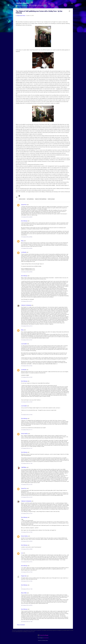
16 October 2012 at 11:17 (27, 430)
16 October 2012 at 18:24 (27, 541)
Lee (22, 553)
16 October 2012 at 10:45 (27, 415)
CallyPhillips (24, 467)
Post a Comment (21, 625)
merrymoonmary (46, 638)
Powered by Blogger (43, 635)
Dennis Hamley (24, 434)
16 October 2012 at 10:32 (27, 377)
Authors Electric (23, 3)
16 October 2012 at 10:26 (27, 366)
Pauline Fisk (24, 576)
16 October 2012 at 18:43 (27, 549)
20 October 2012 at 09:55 (27, 605)
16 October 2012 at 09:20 (27, 248)
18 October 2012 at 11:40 (27, 589)
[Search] (72, 4)
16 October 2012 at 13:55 (27, 485)
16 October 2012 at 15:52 (27, 532)
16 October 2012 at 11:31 (27, 448)
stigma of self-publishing (41, 199)
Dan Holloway (24, 221)
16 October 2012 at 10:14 (27, 326)
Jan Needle (24, 252)
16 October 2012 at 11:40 (27, 463)
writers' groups (51, 199)
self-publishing (30, 199)
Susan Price (24, 205)
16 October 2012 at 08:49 (27, 217)
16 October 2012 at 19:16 (27, 562)
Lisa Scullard (24, 344)
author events (22, 199)
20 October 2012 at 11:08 (27, 622)
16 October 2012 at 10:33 (27, 402)
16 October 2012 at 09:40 (27, 272)
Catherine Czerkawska (26, 305)
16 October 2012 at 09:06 (27, 237)
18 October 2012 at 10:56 (27, 581)
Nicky (22, 241)
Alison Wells (24, 593)
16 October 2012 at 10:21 (27, 340)
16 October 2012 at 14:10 (27, 497)
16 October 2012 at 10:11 (27, 301)
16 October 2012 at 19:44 (27, 572)
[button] (69, 11)
